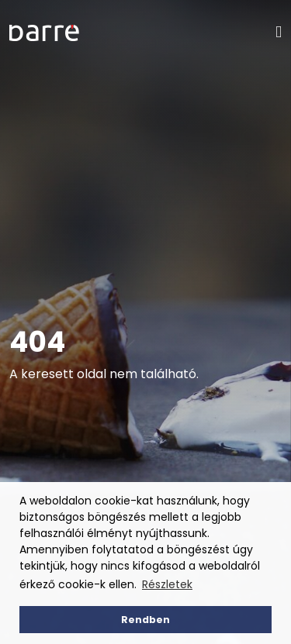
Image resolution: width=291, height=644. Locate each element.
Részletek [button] (167, 584)
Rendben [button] (145, 620)
